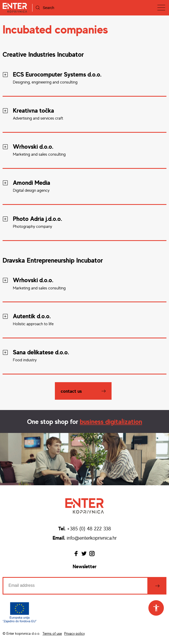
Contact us (71, 391)
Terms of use (52, 633)
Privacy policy (74, 633)
